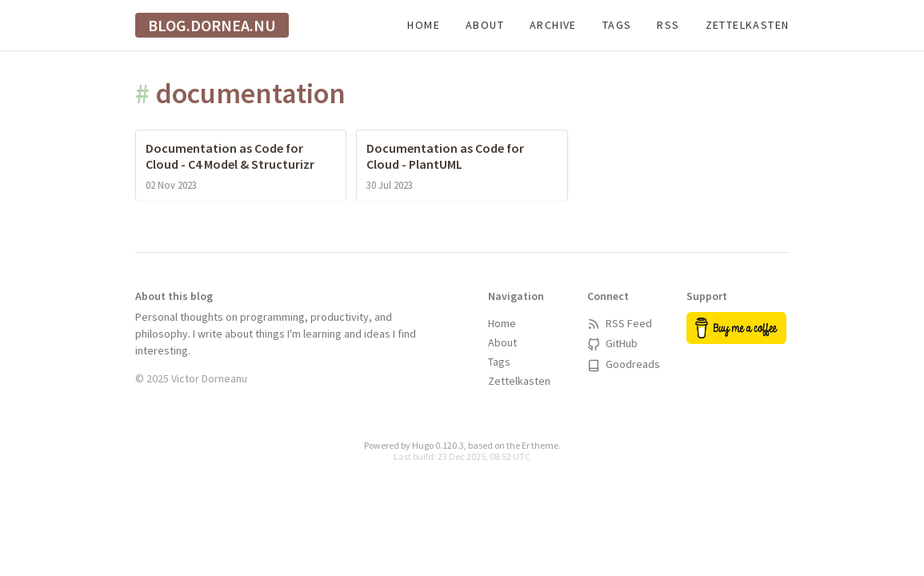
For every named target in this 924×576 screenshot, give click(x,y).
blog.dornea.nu (212, 25)
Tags (617, 25)
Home (424, 25)
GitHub (612, 343)
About (485, 25)
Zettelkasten (748, 25)
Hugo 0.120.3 (438, 445)
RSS (668, 25)
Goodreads (624, 364)
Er (526, 445)
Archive (553, 25)
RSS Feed (620, 323)
